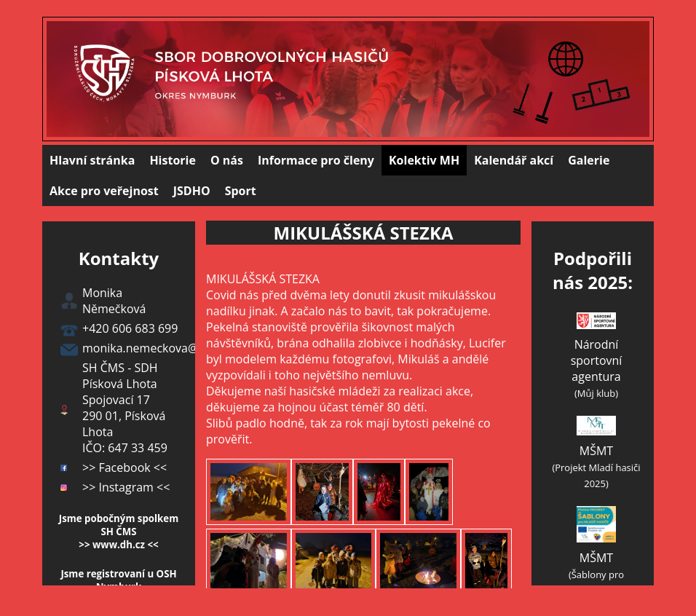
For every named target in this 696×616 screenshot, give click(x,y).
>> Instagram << (126, 487)
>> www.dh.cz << (118, 545)
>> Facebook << (124, 467)
